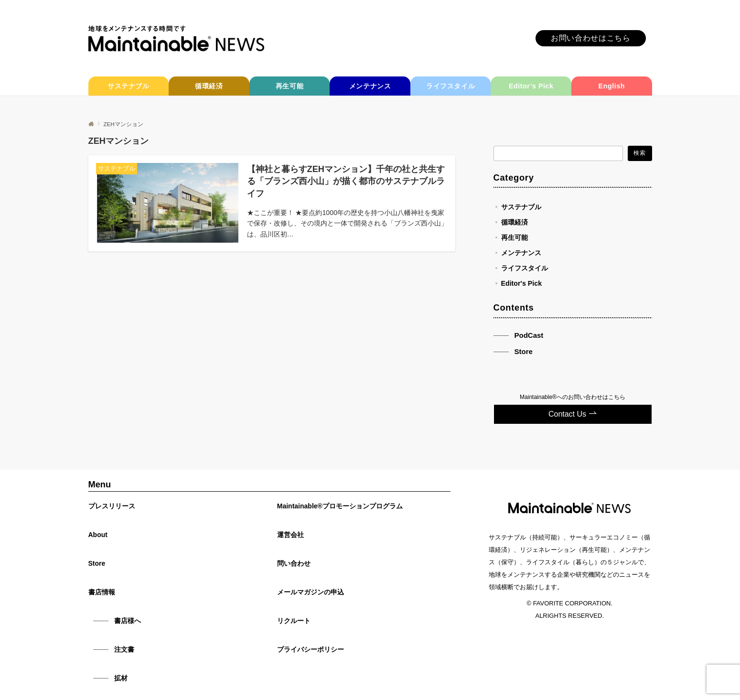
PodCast (529, 335)
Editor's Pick (522, 283)
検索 (640, 153)
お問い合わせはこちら (590, 38)
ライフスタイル (525, 268)
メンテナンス (521, 253)
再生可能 (515, 237)
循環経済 (515, 222)
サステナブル (521, 207)
